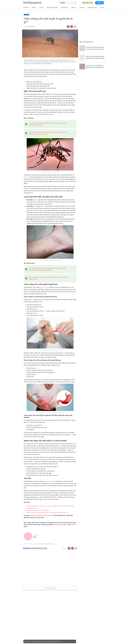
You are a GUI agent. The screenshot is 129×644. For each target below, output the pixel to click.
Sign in (99, 3)
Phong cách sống (84, 7)
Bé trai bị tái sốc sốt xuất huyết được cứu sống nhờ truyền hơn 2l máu (47, 510)
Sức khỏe (75, 7)
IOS (67, 522)
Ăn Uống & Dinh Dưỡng (97, 7)
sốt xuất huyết (44, 285)
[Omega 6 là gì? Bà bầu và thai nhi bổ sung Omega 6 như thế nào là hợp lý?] (92, 46)
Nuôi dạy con (60, 7)
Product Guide (88, 3)
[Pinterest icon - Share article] (72, 24)
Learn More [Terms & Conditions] (64, 641)
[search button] (76, 3)
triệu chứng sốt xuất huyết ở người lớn (39, 546)
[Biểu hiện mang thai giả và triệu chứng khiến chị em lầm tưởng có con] (92, 55)
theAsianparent (58, 522)
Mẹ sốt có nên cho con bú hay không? (38, 508)
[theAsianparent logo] (32, 3)
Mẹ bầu (33, 7)
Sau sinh (39, 7)
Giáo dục (68, 7)
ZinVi (34, 535)
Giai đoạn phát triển (49, 7)
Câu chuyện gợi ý (86, 39)
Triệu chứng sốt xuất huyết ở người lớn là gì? (44, 541)
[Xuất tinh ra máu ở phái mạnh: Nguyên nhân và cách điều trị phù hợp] (92, 64)
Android (74, 522)
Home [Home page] (25, 541)
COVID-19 (26, 7)
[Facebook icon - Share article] (68, 24)
